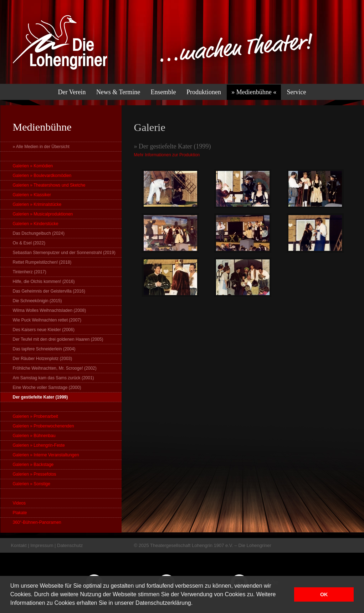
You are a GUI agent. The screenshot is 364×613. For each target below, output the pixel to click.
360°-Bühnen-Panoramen (37, 522)
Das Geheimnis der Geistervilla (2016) (49, 291)
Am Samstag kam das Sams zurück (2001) (53, 378)
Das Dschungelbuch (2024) (39, 233)
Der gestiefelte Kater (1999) (40, 397)
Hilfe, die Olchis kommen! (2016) (44, 282)
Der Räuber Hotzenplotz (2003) (43, 359)
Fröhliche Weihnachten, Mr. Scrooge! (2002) (55, 368)
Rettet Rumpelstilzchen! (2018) (42, 262)
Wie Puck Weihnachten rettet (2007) (47, 320)
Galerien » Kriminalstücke (37, 204)
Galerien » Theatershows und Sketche (49, 185)
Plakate (20, 513)
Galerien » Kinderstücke (36, 224)
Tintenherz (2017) (30, 272)
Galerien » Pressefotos (35, 474)
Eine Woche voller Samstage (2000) (47, 387)
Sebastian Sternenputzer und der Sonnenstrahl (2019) (64, 253)
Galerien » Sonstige (32, 484)
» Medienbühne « (254, 92)
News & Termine (118, 92)
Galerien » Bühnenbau (34, 436)
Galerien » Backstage (33, 465)
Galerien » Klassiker (32, 195)
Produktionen (204, 92)
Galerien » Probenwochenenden (43, 426)
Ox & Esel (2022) (29, 243)
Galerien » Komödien (33, 166)
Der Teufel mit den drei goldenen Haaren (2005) (58, 339)
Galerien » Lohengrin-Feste (39, 445)
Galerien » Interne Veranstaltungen (46, 455)
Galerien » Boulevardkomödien (42, 176)
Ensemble (163, 92)
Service (297, 92)
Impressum (42, 545)
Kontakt (19, 545)
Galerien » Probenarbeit (35, 416)
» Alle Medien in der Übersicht (41, 147)
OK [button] (324, 594)
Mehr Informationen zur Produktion (167, 155)
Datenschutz (70, 545)
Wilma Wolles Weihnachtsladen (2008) (50, 310)
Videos (19, 503)
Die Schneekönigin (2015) (37, 301)
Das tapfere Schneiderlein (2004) (44, 349)
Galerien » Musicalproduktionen (43, 214)
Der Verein (72, 92)
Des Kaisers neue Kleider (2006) (44, 330)
